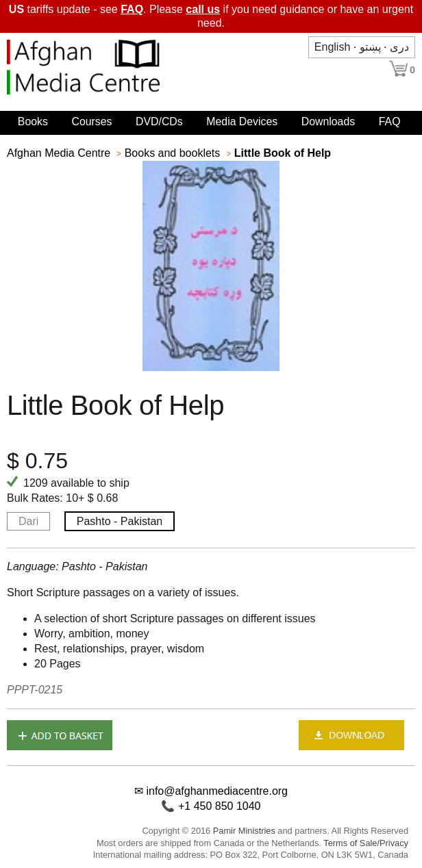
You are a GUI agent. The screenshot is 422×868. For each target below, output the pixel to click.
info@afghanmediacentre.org (217, 791)
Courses (91, 122)
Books (33, 122)
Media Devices (242, 122)
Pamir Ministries (244, 831)
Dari (28, 521)
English (332, 47)
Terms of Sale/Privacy (366, 843)
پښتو (370, 47)
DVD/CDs (159, 122)
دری (399, 47)
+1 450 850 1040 (220, 806)
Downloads (328, 122)
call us (203, 9)
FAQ (132, 9)
